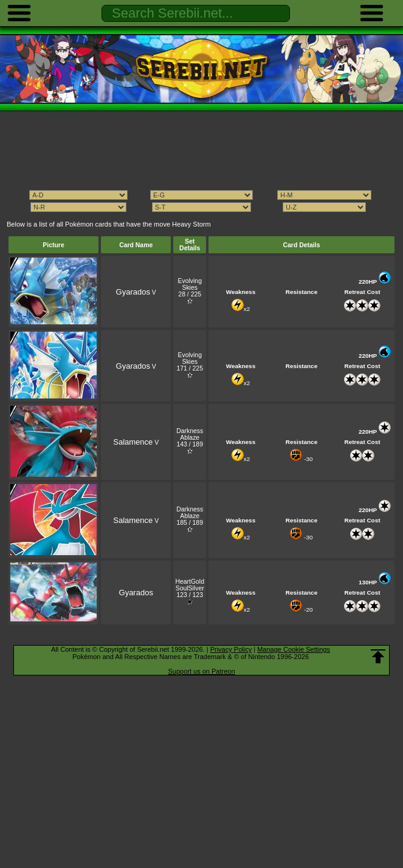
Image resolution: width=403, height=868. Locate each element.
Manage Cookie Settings (294, 649)
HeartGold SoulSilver (190, 585)
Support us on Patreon (201, 671)
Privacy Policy (231, 649)
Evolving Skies (189, 284)
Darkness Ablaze (190, 434)
